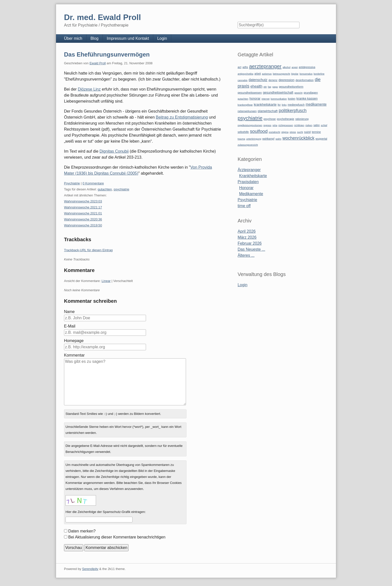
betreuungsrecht (281, 74)
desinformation (304, 80)
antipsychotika (245, 74)
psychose (270, 119)
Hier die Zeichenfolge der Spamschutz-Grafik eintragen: (106, 512)
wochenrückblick (298, 138)
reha (275, 125)
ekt (265, 87)
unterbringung (254, 139)
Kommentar (74, 355)
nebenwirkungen (247, 111)
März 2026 (247, 237)
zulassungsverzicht (248, 145)
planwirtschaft (268, 111)
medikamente (316, 104)
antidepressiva (307, 67)
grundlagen (311, 93)
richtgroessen (286, 125)
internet (265, 99)
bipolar (295, 74)
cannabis (242, 80)
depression (286, 80)
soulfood (259, 131)
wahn (278, 139)
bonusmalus (306, 74)
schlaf (324, 125)
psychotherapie (285, 119)
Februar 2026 (249, 243)
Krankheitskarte (253, 176)
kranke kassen (307, 98)
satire (317, 125)
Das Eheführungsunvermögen (107, 54)
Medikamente (251, 194)
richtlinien (299, 125)
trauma (241, 139)
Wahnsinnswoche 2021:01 (83, 213)
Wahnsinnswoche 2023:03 (83, 201)
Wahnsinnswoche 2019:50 (83, 225)
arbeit (258, 74)
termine (316, 132)
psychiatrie (121, 189)
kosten (292, 99)
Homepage (74, 341)
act (239, 67)
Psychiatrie (72, 183)
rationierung (302, 119)
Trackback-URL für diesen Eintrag (88, 250)
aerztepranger (265, 66)
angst (294, 67)
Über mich (73, 38)
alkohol (286, 67)
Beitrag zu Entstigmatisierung (182, 117)
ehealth (256, 86)
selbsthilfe (243, 132)
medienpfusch (296, 105)
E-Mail (70, 326)
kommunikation (279, 99)
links (284, 105)
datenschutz (258, 80)
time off (244, 206)
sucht (300, 132)
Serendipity (90, 569)
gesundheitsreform (291, 87)
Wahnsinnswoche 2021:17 (83, 207)
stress (293, 132)
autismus (267, 74)
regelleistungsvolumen (250, 125)
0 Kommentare (93, 183)
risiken (309, 125)
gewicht (298, 93)
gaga (275, 87)
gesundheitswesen (250, 92)
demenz (273, 80)
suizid (307, 132)
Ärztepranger (249, 170)
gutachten (105, 189)
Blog (94, 38)
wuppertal (321, 139)
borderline (319, 74)
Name (69, 312)
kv (279, 105)
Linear (106, 281)
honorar (255, 98)
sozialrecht (274, 132)
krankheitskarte (265, 104)
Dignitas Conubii (114, 151)
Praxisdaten (248, 182)
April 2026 (246, 231)
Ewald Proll (98, 63)
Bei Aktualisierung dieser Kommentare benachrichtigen (117, 537)
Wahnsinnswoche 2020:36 (83, 219)
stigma (285, 132)
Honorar (246, 188)
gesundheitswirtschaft (278, 93)
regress (267, 125)
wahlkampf (268, 139)
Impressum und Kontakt (128, 38)
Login (162, 38)
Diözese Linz (89, 89)
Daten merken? (82, 531)
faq (269, 87)
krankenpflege (245, 105)
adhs (245, 67)
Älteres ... (246, 255)
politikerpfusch (293, 111)
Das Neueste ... (251, 249)
